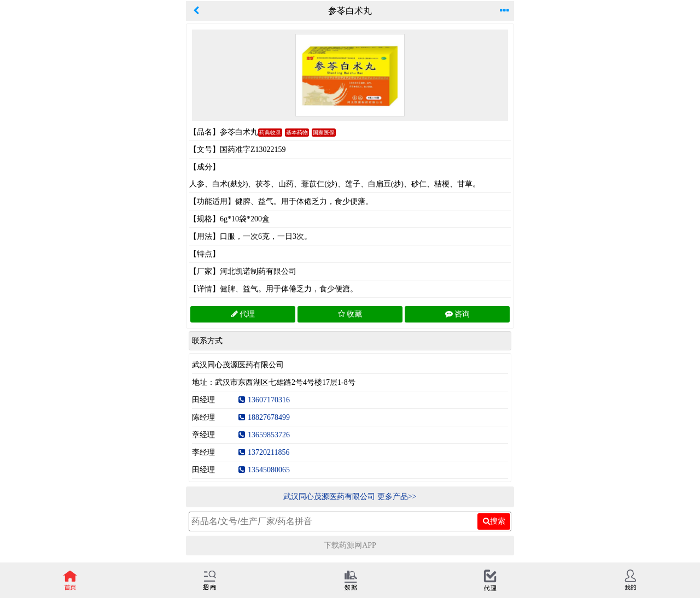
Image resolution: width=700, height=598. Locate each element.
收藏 (350, 314)
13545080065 (264, 470)
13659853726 (264, 435)
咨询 (457, 314)
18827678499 (264, 417)
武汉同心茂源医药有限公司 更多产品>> (350, 497)
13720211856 (264, 452)
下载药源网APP (350, 545)
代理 (243, 314)
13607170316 (264, 400)
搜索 (494, 521)
